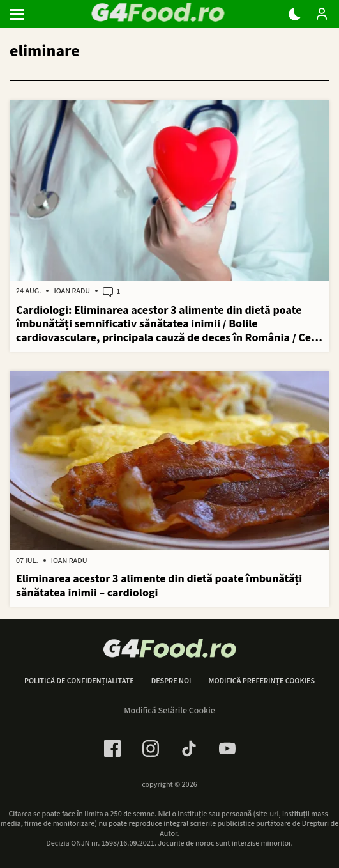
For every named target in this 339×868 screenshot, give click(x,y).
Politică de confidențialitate (79, 681)
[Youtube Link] (227, 748)
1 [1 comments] (111, 292)
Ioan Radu (72, 291)
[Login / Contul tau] (322, 14)
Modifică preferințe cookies (261, 681)
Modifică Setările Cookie (169, 711)
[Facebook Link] (112, 748)
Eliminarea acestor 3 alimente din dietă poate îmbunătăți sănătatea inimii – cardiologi (159, 586)
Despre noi (171, 681)
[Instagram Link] (151, 748)
